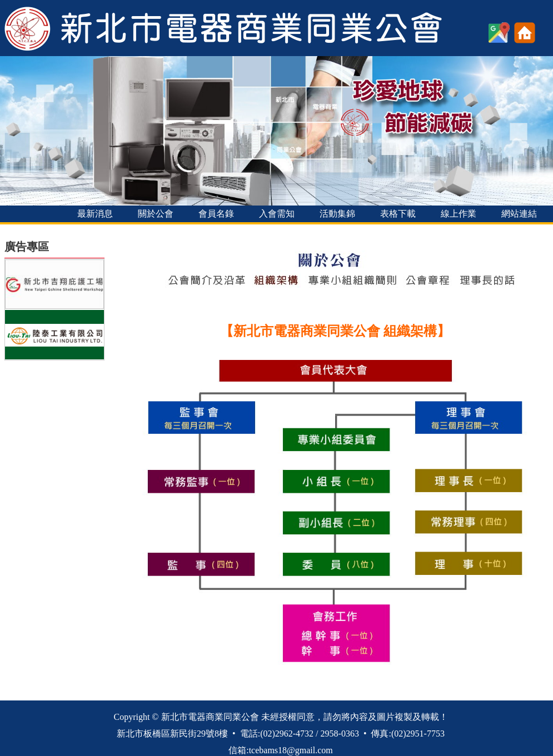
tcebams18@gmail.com (291, 750)
